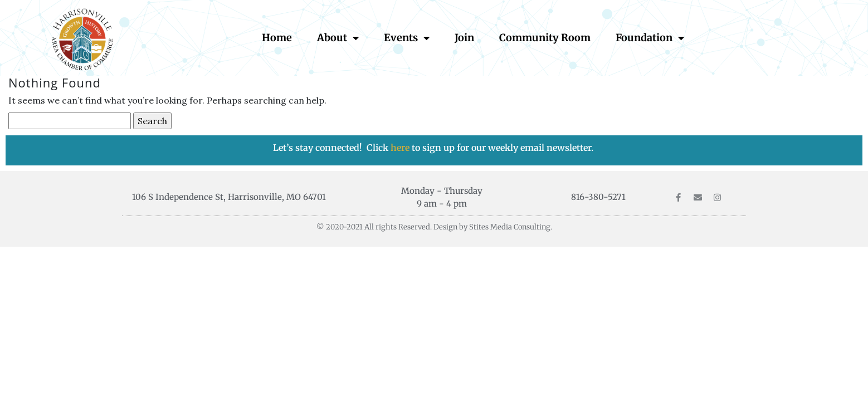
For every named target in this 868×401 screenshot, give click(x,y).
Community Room (545, 38)
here (401, 148)
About (338, 38)
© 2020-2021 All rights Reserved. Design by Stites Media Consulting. (434, 227)
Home (277, 38)
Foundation (650, 38)
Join (464, 38)
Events (407, 38)
